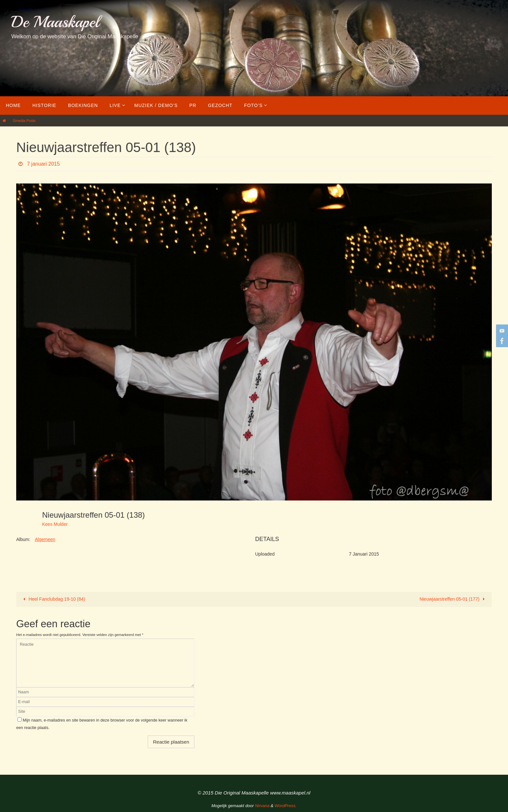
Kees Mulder (55, 524)
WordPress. (286, 806)
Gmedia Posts (24, 121)
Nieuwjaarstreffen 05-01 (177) (453, 599)
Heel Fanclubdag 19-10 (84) (53, 599)
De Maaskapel (55, 22)
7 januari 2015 (43, 164)
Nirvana (262, 806)
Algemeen (45, 539)
